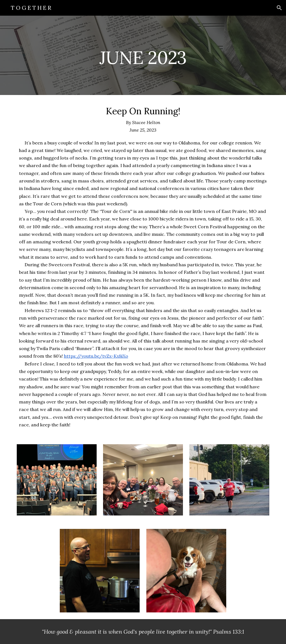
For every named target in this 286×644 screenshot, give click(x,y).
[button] (279, 8)
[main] (143, 55)
